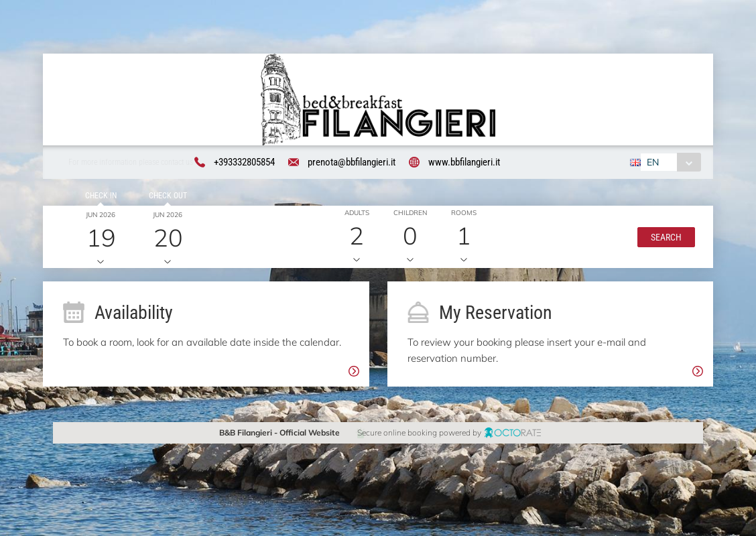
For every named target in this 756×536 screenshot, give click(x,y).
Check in (99, 198)
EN (651, 164)
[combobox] (669, 164)
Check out (165, 198)
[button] (664, 239)
